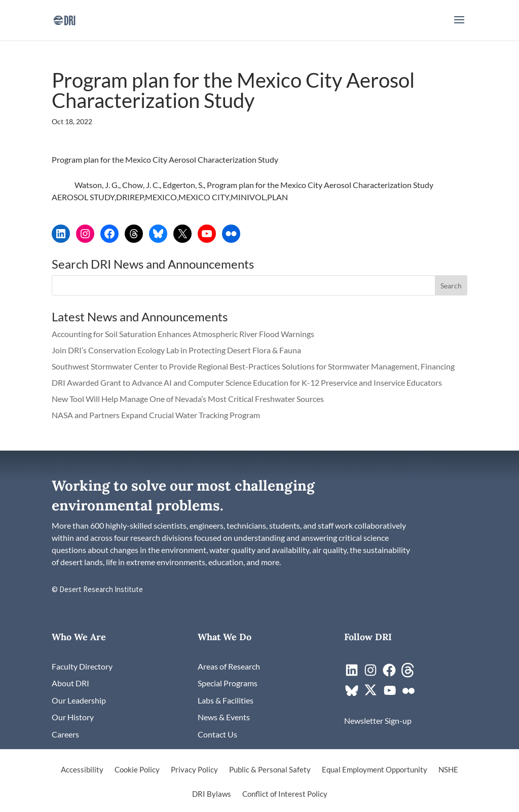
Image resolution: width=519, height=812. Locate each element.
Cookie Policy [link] (137, 770)
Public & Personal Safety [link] (270, 770)
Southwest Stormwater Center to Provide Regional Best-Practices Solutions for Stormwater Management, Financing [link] (254, 366)
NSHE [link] (448, 770)
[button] (459, 26)
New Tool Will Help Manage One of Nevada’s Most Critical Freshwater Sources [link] (189, 399)
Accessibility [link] (82, 770)
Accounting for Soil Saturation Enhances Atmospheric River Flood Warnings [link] (183, 334)
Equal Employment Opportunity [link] (375, 770)
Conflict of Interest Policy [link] (285, 794)
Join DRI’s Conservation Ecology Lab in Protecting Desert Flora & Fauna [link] (176, 350)
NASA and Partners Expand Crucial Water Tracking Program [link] (156, 415)
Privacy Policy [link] (194, 770)
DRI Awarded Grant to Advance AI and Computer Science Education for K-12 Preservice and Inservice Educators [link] (247, 382)
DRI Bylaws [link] (212, 794)
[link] (64, 19)
